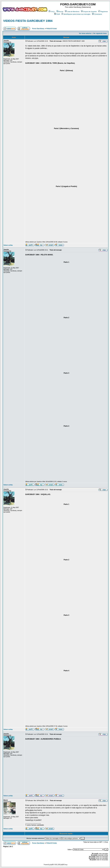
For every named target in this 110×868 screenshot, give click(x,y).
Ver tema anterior (85, 33)
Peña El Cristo (52, 29)
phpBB (52, 865)
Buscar (60, 12)
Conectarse (97, 14)
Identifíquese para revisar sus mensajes (76, 14)
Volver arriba (8, 245)
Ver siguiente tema (100, 33)
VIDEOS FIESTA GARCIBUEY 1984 (28, 21)
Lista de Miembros (72, 12)
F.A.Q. (52, 12)
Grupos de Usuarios (89, 12)
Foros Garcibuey (38, 29)
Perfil (57, 14)
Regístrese (103, 12)
